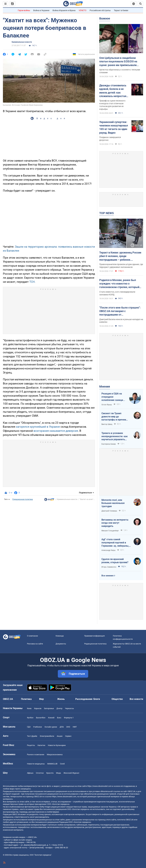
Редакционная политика (23, 499)
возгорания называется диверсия (56, 431)
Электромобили (47, 736)
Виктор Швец (107, 424)
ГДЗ (29, 727)
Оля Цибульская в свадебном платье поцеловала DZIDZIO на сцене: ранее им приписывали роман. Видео (118, 62)
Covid (62, 764)
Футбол (30, 718)
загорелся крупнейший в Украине (38, 427)
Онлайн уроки (51, 727)
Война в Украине (41, 10)
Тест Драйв (32, 736)
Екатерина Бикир (109, 444)
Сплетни (40, 773)
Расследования (84, 699)
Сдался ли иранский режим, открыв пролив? (115, 561)
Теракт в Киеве (121, 10)
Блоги (97, 699)
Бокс (59, 718)
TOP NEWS (107, 213)
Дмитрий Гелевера (109, 511)
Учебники (38, 727)
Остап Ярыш (107, 405)
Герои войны (24, 10)
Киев (29, 708)
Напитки (41, 745)
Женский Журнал (71, 773)
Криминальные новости (22, 42)
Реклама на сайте (35, 644)
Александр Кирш (108, 550)
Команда (60, 636)
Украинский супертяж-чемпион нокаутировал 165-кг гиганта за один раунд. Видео (114, 127)
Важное (105, 18)
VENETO (83, 10)
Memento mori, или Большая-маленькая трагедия (113, 503)
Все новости (136, 699)
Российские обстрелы (100, 10)
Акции (60, 736)
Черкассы (69, 708)
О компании (32, 636)
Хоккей (51, 718)
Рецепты (31, 745)
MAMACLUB (52, 764)
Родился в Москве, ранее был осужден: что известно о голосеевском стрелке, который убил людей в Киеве (119, 284)
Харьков (38, 708)
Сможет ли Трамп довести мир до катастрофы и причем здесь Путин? (114, 417)
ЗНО (68, 727)
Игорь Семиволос (109, 567)
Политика (26, 699)
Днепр (59, 708)
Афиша (30, 773)
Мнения (105, 387)
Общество (117, 699)
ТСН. (32, 282)
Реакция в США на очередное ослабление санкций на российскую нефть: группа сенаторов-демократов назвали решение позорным (114, 397)
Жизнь (61, 699)
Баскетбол (41, 718)
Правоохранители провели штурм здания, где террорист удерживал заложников (121, 266)
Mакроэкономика (55, 755)
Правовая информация (94, 636)
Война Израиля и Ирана (64, 10)
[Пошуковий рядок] (140, 4)
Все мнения (107, 576)
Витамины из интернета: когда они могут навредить (115, 523)
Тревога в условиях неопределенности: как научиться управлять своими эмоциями (115, 436)
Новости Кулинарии (57, 745)
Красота (50, 773)
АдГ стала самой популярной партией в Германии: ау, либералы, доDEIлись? (115, 543)
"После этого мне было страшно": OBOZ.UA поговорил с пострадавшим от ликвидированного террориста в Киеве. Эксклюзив (120, 311)
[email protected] (36, 848)
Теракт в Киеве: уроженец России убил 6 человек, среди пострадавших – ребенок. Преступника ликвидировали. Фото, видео (120, 256)
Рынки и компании (36, 755)
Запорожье (49, 708)
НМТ (75, 727)
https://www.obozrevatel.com (99, 786)
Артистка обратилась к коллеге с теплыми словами (120, 71)
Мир (41, 699)
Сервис (68, 736)
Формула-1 (69, 718)
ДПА (62, 727)
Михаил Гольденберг (110, 531)
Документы (61, 644)
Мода (58, 773)
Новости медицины (36, 764)
